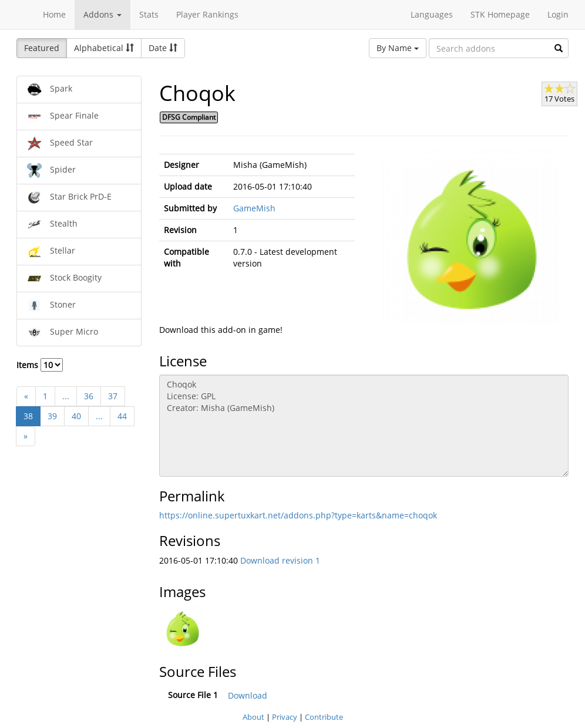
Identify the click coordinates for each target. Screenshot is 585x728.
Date (163, 48)
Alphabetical (104, 48)
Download (248, 695)
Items (40, 365)
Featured (42, 48)
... (66, 396)
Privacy (285, 717)
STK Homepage (500, 14)
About (253, 717)
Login (558, 14)
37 (113, 396)
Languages (432, 14)
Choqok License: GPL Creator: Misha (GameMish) (364, 426)
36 (89, 396)
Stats (149, 14)
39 (52, 416)
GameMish (254, 208)
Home (54, 14)
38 (28, 416)
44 (122, 416)
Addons (102, 14)
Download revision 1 (280, 560)
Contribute (324, 717)
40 (76, 416)
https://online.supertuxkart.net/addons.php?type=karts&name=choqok (298, 515)
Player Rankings (207, 14)
